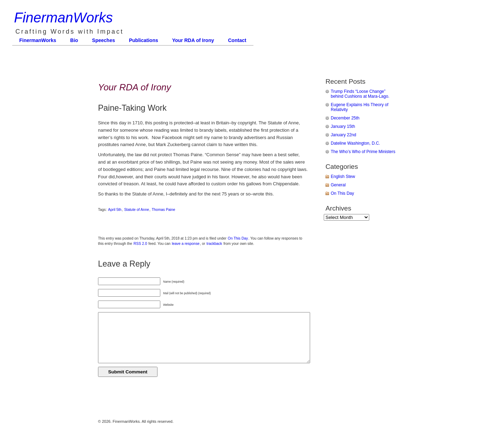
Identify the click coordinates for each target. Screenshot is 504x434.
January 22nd (344, 135)
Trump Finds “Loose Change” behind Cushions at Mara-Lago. (360, 94)
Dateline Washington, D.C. (355, 143)
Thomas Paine (163, 210)
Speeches (103, 40)
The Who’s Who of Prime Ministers (363, 152)
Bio (74, 40)
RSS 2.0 (141, 244)
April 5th (115, 210)
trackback (214, 244)
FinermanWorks (63, 18)
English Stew (343, 177)
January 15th (343, 126)
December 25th (345, 118)
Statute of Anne (137, 210)
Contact (237, 40)
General (338, 185)
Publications (143, 40)
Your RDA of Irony (193, 40)
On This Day (238, 238)
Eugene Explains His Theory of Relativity (360, 107)
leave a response (186, 244)
